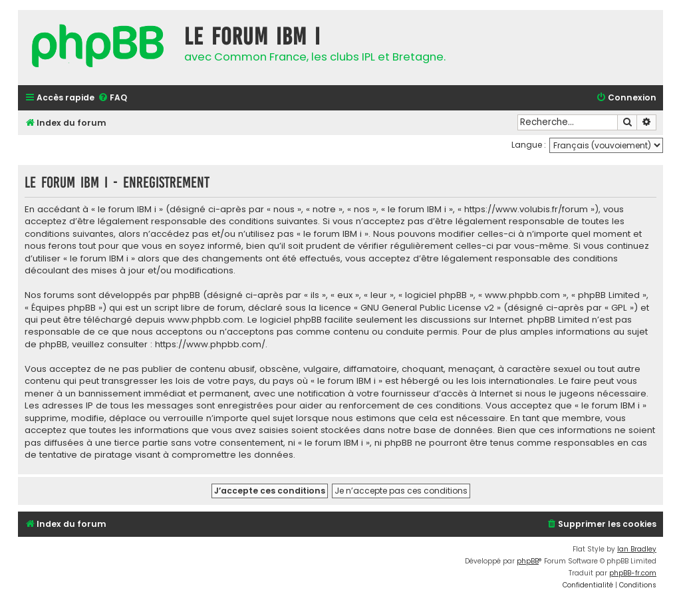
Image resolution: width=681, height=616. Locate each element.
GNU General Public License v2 (427, 308)
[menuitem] (112, 98)
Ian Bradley (637, 549)
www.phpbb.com (205, 320)
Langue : (529, 145)
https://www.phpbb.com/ (210, 345)
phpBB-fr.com (633, 573)
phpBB (528, 561)
